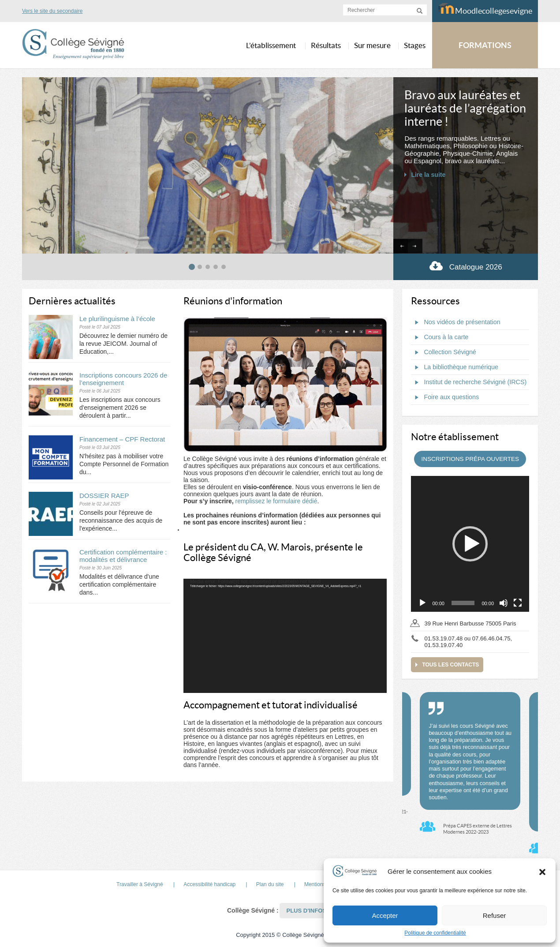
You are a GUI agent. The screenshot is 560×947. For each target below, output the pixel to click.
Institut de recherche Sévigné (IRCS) (469, 382)
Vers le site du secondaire (52, 11)
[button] (542, 872)
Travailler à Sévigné (140, 884)
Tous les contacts (450, 665)
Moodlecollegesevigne (485, 9)
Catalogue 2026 (466, 266)
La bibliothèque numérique (455, 367)
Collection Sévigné (443, 352)
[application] (285, 636)
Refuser (495, 915)
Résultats (326, 45)
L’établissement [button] (271, 45)
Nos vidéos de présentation (455, 322)
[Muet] (504, 603)
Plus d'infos (306, 911)
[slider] (463, 603)
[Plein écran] (518, 603)
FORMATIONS (485, 45)
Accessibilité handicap (209, 884)
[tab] (192, 267)
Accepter (385, 915)
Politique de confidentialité (435, 933)
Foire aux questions (445, 397)
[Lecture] (422, 603)
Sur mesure (372, 45)
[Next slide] (415, 246)
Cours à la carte (440, 337)
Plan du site (270, 884)
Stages (415, 45)
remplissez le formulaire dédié (276, 501)
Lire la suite (428, 175)
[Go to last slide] (401, 246)
